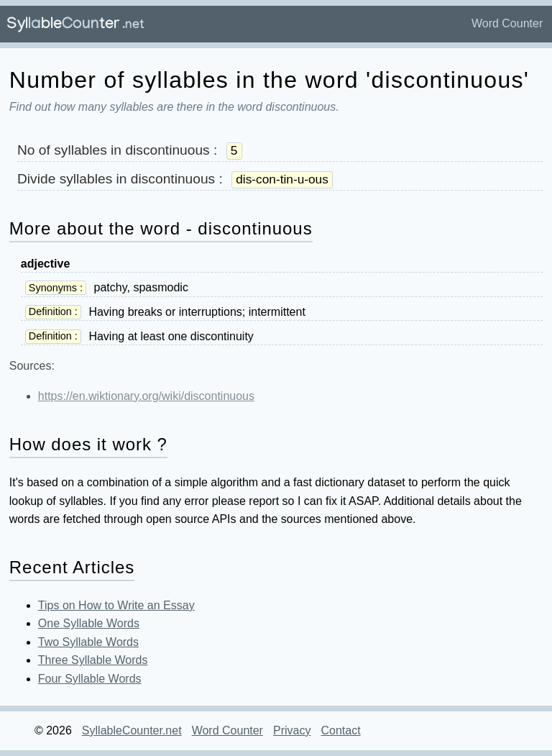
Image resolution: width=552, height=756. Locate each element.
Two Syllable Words (88, 642)
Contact (340, 730)
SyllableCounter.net (132, 730)
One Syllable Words (89, 623)
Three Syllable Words (93, 660)
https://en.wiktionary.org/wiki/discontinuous (146, 396)
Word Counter (507, 23)
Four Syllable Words (90, 679)
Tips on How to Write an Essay (116, 605)
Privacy (292, 730)
